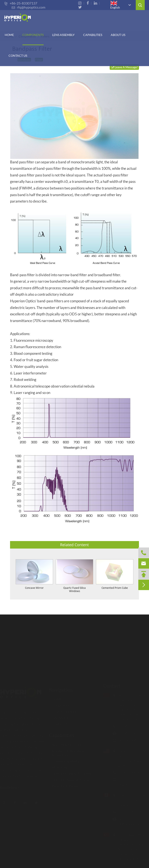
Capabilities (62, 733)
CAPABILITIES (93, 35)
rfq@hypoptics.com (28, 7)
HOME (9, 35)
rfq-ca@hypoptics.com (130, 821)
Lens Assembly (63, 35)
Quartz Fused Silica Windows (74, 590)
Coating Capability (64, 759)
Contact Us (18, 56)
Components (33, 35)
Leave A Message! (124, 67)
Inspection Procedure (66, 743)
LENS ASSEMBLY (63, 710)
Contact (110, 686)
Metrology (58, 765)
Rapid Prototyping (64, 784)
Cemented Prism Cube (115, 588)
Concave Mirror (34, 588)
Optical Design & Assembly (70, 772)
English (115, 5)
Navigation (61, 688)
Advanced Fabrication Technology (66, 751)
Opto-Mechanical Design (69, 778)
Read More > (12, 787)
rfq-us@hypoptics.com (130, 782)
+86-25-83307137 (21, 3)
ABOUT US (118, 35)
